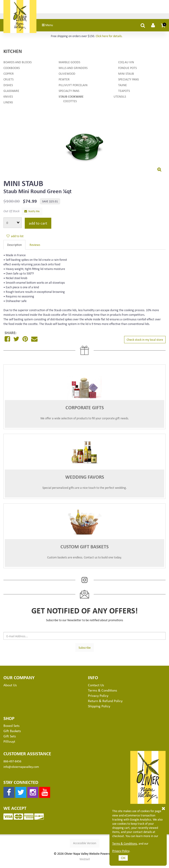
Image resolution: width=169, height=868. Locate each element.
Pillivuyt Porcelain (73, 89)
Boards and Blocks (18, 66)
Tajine (123, 89)
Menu (57, 29)
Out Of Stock (11, 215)
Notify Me (32, 215)
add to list (15, 240)
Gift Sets (10, 740)
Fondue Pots (127, 71)
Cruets (8, 83)
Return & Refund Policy (105, 704)
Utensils (120, 100)
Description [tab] (14, 248)
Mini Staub (126, 77)
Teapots (124, 94)
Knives (8, 100)
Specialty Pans (69, 94)
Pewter (64, 83)
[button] (163, 29)
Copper (9, 77)
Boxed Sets (11, 729)
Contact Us (96, 689)
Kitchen (13, 55)
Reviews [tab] (35, 248)
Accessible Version (85, 847)
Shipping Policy (99, 710)
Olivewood (67, 77)
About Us (10, 689)
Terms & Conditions (125, 843)
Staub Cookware (71, 100)
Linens (8, 106)
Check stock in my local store (145, 343)
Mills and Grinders (73, 71)
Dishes (8, 89)
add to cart (38, 227)
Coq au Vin (126, 66)
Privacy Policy (121, 851)
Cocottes (70, 105)
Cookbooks (12, 71)
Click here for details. (109, 40)
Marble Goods (69, 66)
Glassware (11, 94)
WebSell (85, 863)
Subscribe (85, 651)
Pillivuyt (9, 745)
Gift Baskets (12, 735)
